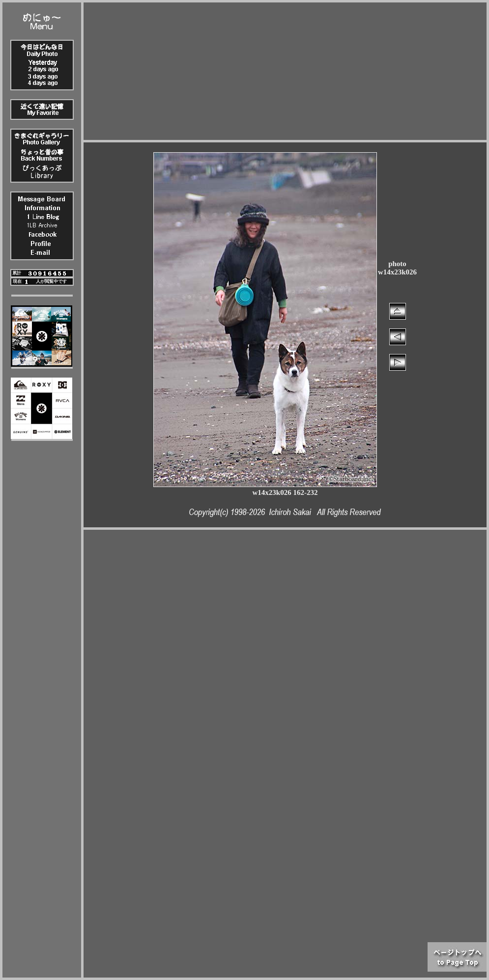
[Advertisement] (285, 71)
